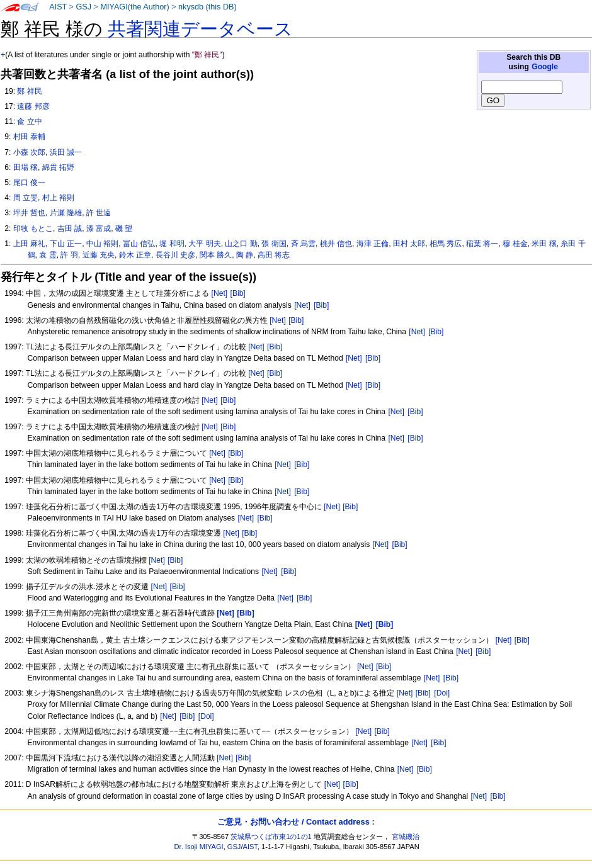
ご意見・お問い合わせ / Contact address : (296, 822)
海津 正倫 (373, 244)
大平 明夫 (204, 244)
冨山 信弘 (139, 244)
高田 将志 (274, 255)
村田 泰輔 (29, 137)
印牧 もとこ (33, 228)
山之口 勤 (241, 244)
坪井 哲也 (29, 213)
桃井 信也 (336, 244)
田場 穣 (26, 167)
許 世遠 (99, 213)
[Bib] (238, 293)
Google (545, 67)
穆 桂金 (515, 244)
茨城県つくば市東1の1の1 (271, 837)
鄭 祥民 (29, 91)
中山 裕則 (102, 244)
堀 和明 (172, 244)
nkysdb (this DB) (208, 7)
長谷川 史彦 (175, 255)
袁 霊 (48, 255)
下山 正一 (66, 244)
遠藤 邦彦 (33, 106)
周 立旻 (26, 198)
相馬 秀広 (446, 244)
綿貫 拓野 (58, 167)
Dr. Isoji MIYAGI (199, 847)
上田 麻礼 (29, 244)
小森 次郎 (29, 152)
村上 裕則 (58, 198)
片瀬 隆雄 (66, 213)
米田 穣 (544, 244)
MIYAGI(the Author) (134, 7)
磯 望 (124, 228)
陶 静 (245, 255)
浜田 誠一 (66, 152)
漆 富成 (99, 228)
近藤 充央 (99, 255)
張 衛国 (274, 244)
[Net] (220, 293)
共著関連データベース (200, 29)
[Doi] (442, 693)
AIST (58, 7)
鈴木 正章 (135, 255)
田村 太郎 (409, 244)
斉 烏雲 (303, 244)
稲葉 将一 (482, 244)
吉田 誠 (70, 228)
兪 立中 (29, 121)
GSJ (83, 7)
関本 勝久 (216, 255)
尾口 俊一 (29, 183)
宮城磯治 (406, 837)
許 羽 (69, 255)
